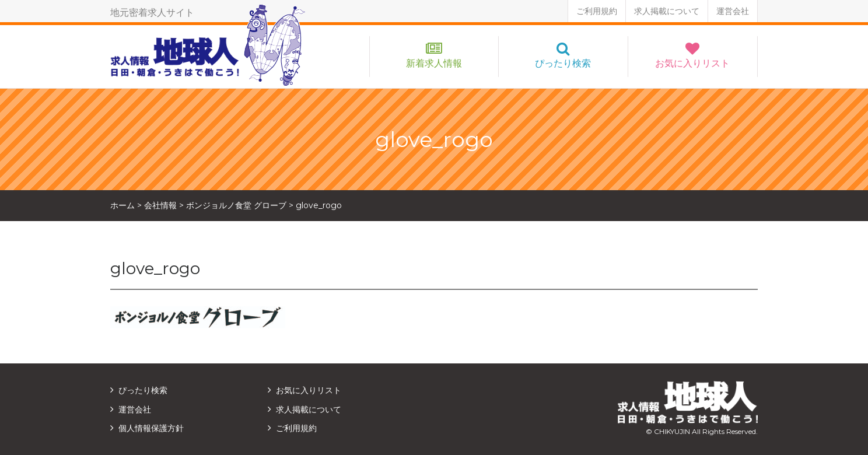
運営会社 (733, 11)
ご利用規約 (597, 11)
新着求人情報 (434, 63)
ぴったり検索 (563, 63)
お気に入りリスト (692, 63)
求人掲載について (667, 11)
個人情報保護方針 (151, 428)
